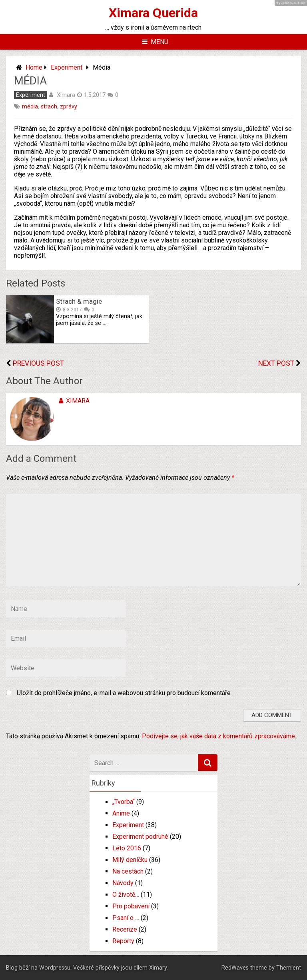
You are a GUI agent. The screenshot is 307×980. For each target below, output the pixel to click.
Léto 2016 (127, 848)
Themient (289, 968)
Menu (155, 42)
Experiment (67, 67)
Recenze (125, 929)
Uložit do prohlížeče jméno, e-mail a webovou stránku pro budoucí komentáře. (124, 693)
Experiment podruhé (140, 837)
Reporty (123, 941)
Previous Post (38, 363)
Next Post (276, 363)
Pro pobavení (131, 906)
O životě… (126, 895)
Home (34, 67)
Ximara (66, 95)
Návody (123, 883)
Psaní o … (126, 918)
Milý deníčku (130, 860)
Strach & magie (79, 301)
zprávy (69, 107)
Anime (121, 813)
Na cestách (128, 871)
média (30, 107)
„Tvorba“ (124, 802)
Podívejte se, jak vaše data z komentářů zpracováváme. (219, 736)
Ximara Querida (153, 13)
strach (49, 107)
